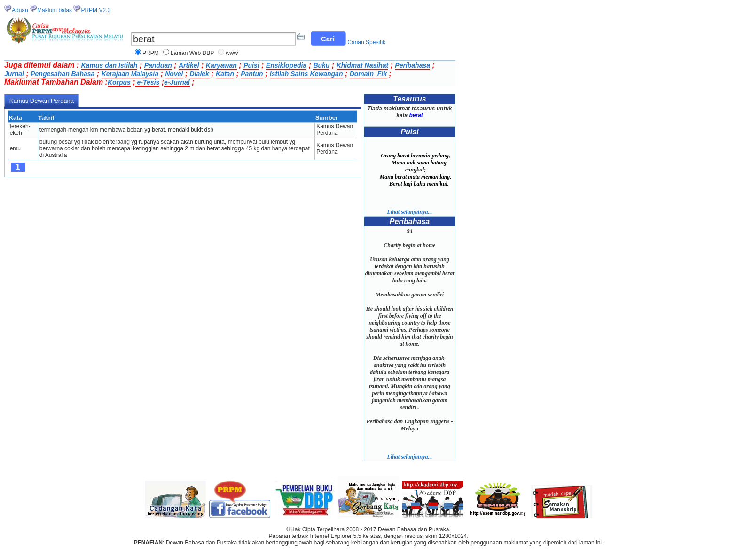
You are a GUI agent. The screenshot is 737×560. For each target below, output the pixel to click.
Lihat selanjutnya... (409, 212)
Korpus (119, 82)
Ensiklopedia (286, 65)
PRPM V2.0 (96, 10)
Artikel (189, 65)
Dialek (200, 74)
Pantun (252, 74)
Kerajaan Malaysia (130, 74)
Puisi (251, 65)
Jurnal (14, 74)
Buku (321, 65)
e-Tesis (148, 82)
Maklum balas (55, 10)
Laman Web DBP (192, 53)
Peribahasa (412, 65)
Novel (174, 74)
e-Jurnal (177, 82)
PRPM (151, 53)
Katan (225, 74)
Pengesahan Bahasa (63, 74)
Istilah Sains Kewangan (306, 74)
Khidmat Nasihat (362, 65)
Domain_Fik (368, 74)
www (232, 53)
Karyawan (221, 65)
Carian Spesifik (366, 42)
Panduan (158, 65)
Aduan (20, 10)
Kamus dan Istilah (110, 65)
